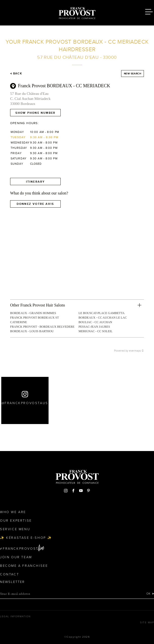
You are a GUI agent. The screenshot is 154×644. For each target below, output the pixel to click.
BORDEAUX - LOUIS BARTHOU (32, 331)
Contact (9, 574)
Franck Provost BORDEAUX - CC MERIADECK (64, 86)
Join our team (16, 557)
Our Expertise (16, 521)
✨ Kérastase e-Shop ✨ (26, 538)
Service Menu (15, 529)
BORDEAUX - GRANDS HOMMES (33, 313)
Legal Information (15, 617)
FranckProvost (21, 549)
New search (133, 74)
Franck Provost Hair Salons (77, 12)
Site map (147, 623)
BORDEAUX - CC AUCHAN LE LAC (103, 318)
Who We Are (13, 512)
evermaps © (136, 351)
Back (16, 73)
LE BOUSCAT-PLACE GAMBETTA (102, 313)
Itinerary (36, 182)
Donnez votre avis (35, 204)
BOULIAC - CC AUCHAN (95, 322)
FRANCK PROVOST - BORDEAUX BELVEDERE (42, 327)
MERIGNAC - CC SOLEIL (96, 331)
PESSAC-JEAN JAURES (94, 327)
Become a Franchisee (24, 566)
